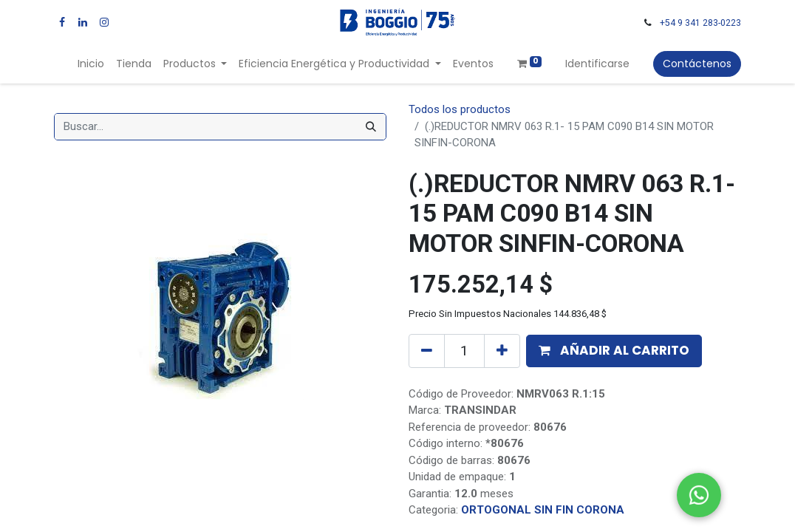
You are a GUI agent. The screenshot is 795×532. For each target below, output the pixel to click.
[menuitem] (91, 64)
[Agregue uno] (502, 351)
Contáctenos (697, 64)
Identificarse (597, 64)
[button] (614, 351)
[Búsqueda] (371, 127)
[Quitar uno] (427, 351)
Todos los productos (460, 109)
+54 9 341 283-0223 (700, 23)
